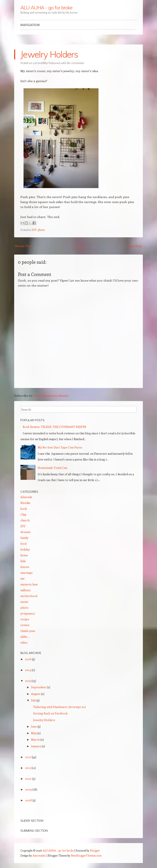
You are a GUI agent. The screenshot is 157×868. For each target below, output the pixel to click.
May (34, 733)
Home (79, 246)
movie (24, 602)
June (34, 726)
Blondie (25, 503)
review (25, 625)
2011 (28, 768)
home (24, 555)
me (22, 578)
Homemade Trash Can (52, 468)
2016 (28, 659)
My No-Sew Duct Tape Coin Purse (60, 447)
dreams (26, 532)
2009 (29, 789)
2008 (29, 800)
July (34, 700)
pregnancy (28, 613)
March (36, 739)
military (26, 590)
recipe (25, 619)
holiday (25, 549)
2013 (28, 681)
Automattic (39, 855)
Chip (23, 514)
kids (23, 561)
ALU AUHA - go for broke (46, 7)
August (36, 694)
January (36, 746)
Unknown (54, 63)
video (24, 642)
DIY (34, 230)
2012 (28, 757)
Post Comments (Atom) (51, 395)
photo (41, 230)
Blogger (95, 850)
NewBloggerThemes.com (86, 855)
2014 (28, 670)
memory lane (29, 584)
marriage (27, 573)
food (23, 544)
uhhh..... (25, 637)
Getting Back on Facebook (50, 713)
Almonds (26, 497)
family (24, 538)
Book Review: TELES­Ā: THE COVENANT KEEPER (54, 427)
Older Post (134, 246)
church (25, 520)
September (39, 687)
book (24, 509)
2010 (29, 779)
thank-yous (28, 631)
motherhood (29, 596)
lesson (25, 567)
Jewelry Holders (49, 54)
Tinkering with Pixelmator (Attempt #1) (59, 707)
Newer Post (24, 246)
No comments (75, 63)
